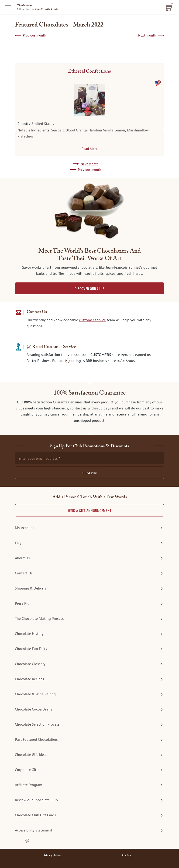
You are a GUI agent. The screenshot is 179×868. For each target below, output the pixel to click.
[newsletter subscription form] (89, 458)
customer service (92, 320)
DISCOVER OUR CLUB (89, 289)
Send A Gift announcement (89, 511)
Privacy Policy (52, 856)
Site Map (127, 856)
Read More (89, 149)
